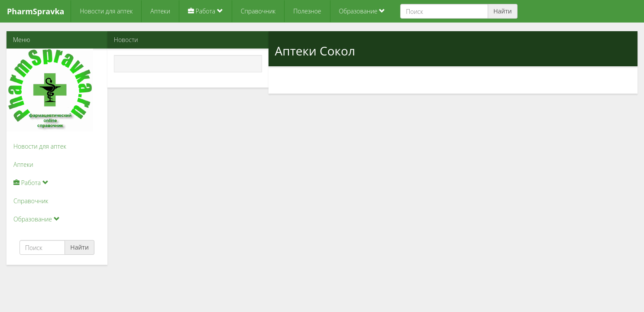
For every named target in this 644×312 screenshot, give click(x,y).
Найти (503, 11)
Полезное (307, 11)
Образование (362, 11)
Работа (205, 11)
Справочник (258, 11)
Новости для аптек (106, 11)
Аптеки (160, 11)
